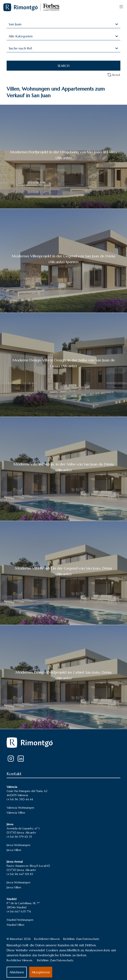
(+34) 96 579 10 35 (19, 837)
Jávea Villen (14, 850)
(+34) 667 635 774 (19, 911)
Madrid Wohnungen (20, 920)
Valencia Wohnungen (20, 808)
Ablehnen (17, 972)
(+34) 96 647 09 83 (20, 874)
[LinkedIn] (21, 759)
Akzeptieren (41, 972)
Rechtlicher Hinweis (47, 939)
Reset (114, 75)
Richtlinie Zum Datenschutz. (56, 960)
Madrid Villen (15, 925)
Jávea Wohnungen (18, 845)
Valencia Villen (16, 813)
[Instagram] (11, 759)
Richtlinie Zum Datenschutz (81, 939)
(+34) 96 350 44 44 (20, 799)
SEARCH (63, 66)
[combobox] (9, 24)
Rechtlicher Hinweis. (20, 960)
